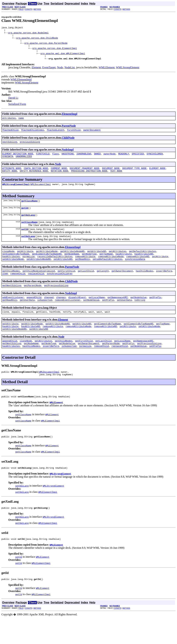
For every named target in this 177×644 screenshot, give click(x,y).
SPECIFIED (138, 162)
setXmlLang (28, 250)
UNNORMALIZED (24, 166)
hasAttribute (124, 269)
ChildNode (68, 145)
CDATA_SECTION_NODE (36, 178)
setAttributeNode (13, 275)
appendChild (34, 315)
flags (56, 162)
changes (61, 315)
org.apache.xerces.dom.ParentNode (46, 47)
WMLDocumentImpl (41, 195)
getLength (103, 287)
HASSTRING (68, 162)
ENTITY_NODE (10, 181)
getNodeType (89, 269)
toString (140, 318)
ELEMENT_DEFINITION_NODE (18, 162)
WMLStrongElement (128, 74)
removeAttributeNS (138, 272)
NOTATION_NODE (60, 181)
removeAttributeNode (111, 272)
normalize (29, 272)
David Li (13, 105)
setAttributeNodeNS (39, 275)
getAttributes (117, 266)
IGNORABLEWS (84, 162)
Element (36, 74)
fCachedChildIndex (33, 138)
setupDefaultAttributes (108, 275)
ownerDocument (92, 138)
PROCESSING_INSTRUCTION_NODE (89, 181)
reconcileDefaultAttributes (55, 272)
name (21, 125)
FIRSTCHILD (43, 162)
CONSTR (28, 9)
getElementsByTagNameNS (47, 269)
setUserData (124, 318)
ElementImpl (69, 121)
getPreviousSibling (56, 303)
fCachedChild (10, 138)
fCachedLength (55, 138)
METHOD (37, 9)
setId (25, 243)
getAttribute (25, 266)
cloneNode (8, 266)
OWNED (97, 162)
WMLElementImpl (21, 86)
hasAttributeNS (144, 269)
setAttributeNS (63, 275)
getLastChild (86, 287)
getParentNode (33, 303)
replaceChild (36, 290)
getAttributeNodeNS (72, 266)
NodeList (70, 74)
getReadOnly (10, 318)
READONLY (124, 162)
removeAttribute (85, 272)
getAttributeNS (97, 266)
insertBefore (164, 287)
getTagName (106, 269)
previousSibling (30, 150)
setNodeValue (91, 318)
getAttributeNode (47, 266)
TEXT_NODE (116, 181)
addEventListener (13, 315)
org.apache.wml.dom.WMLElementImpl (63, 59)
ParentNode (69, 133)
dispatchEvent (77, 315)
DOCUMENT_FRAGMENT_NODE (85, 178)
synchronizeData (135, 275)
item (5, 290)
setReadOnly (82, 275)
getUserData (27, 318)
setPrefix (108, 318)
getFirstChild (66, 287)
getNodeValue (138, 315)
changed (49, 315)
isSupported (45, 318)
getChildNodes (11, 287)
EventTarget (49, 74)
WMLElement (107, 74)
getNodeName (72, 269)
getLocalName (97, 315)
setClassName (29, 235)
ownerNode (109, 162)
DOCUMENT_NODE (111, 178)
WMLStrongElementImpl (16, 195)
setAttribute (160, 272)
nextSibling (10, 150)
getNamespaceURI (118, 315)
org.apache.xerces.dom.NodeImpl (28, 34)
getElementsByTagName (16, 269)
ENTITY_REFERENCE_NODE (34, 181)
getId (25, 220)
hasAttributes (11, 272)
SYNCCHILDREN (155, 162)
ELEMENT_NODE (157, 178)
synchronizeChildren (59, 290)
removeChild (18, 290)
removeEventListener (68, 318)
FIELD (21, 9)
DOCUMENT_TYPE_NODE (134, 178)
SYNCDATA (8, 166)
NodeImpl (68, 158)
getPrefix (155, 315)
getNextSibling (12, 303)
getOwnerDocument (122, 287)
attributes (9, 125)
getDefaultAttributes (142, 266)
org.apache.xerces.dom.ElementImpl (55, 53)
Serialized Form (17, 111)
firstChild (74, 138)
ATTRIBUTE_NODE (12, 178)
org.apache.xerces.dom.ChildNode (37, 40)
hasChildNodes (144, 287)
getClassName (29, 212)
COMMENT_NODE (59, 178)
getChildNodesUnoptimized (39, 287)
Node (60, 74)
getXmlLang (28, 227)
